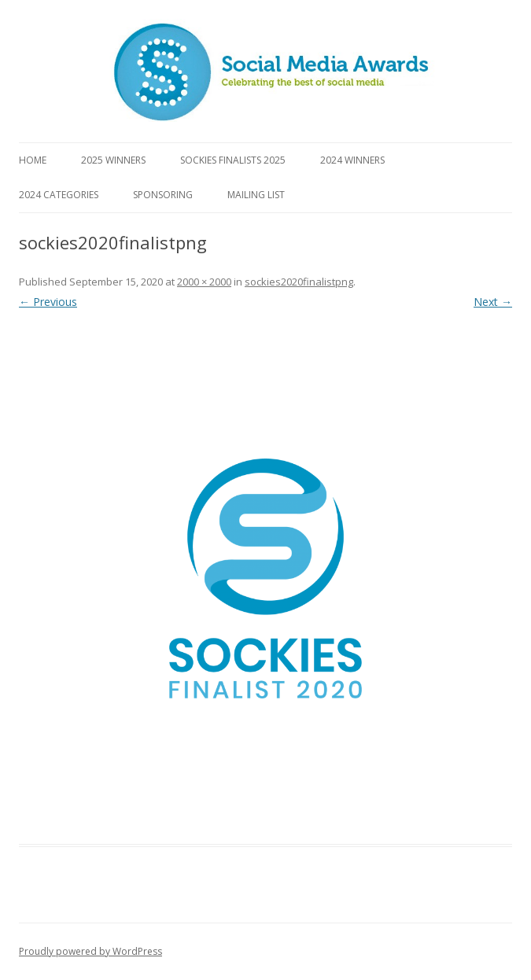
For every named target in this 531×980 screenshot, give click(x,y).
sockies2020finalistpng (299, 282)
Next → (493, 302)
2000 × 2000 (204, 282)
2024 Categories (59, 195)
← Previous (48, 302)
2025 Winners (113, 160)
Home (33, 160)
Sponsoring (163, 195)
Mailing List (256, 195)
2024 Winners (352, 160)
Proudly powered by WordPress (90, 951)
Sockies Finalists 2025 (233, 160)
